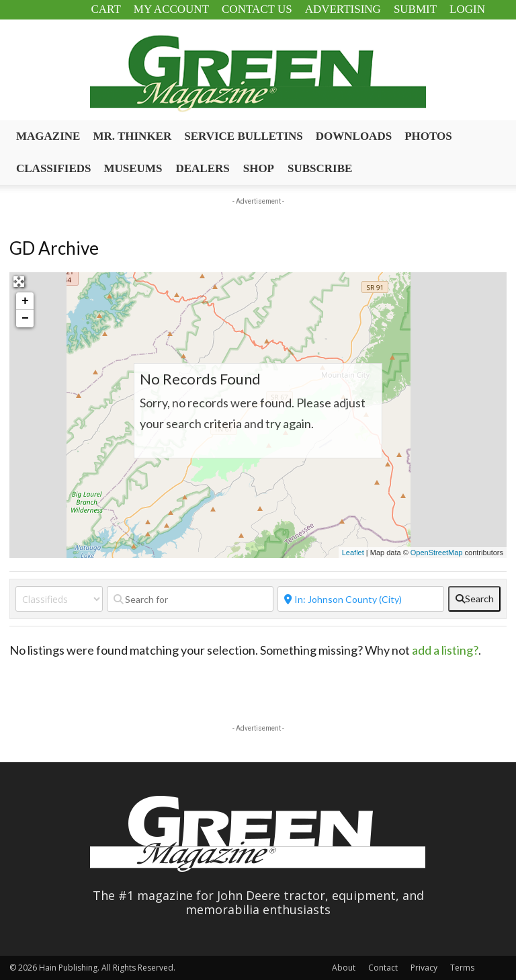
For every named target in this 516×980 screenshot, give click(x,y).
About (344, 968)
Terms (462, 968)
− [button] (25, 319)
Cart (105, 9)
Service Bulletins (244, 136)
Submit (415, 9)
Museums (133, 168)
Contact (383, 968)
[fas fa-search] (474, 599)
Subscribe (320, 168)
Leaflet (353, 553)
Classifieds (54, 168)
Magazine (48, 136)
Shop (259, 168)
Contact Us (257, 9)
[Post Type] (59, 599)
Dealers (202, 168)
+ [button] (25, 301)
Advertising (343, 9)
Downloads (354, 136)
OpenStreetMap (437, 553)
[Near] (361, 599)
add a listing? (445, 650)
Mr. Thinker (132, 136)
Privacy (424, 968)
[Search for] (190, 599)
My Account (171, 9)
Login (467, 9)
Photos (428, 136)
